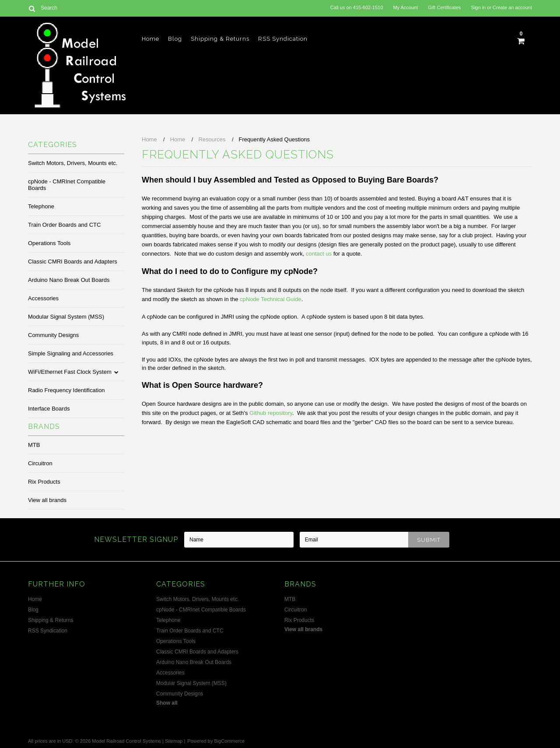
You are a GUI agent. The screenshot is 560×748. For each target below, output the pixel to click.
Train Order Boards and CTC (64, 225)
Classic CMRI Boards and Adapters (73, 262)
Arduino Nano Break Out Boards (69, 280)
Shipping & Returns (220, 39)
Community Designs (53, 335)
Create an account (512, 7)
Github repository (271, 413)
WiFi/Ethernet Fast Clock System (70, 372)
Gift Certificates (444, 7)
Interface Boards (49, 409)
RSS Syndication (283, 39)
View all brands (47, 500)
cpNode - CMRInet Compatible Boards (67, 185)
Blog (175, 39)
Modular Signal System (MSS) (66, 317)
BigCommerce (229, 741)
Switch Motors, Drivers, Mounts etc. (73, 163)
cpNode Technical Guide (271, 299)
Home (150, 39)
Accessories (43, 298)
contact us (319, 254)
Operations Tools (49, 243)
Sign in (479, 7)
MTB (34, 445)
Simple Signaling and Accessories (71, 353)
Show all (167, 703)
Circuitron (40, 463)
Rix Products (44, 482)
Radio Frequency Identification (66, 390)
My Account (405, 7)
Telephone (41, 206)
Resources (212, 139)
